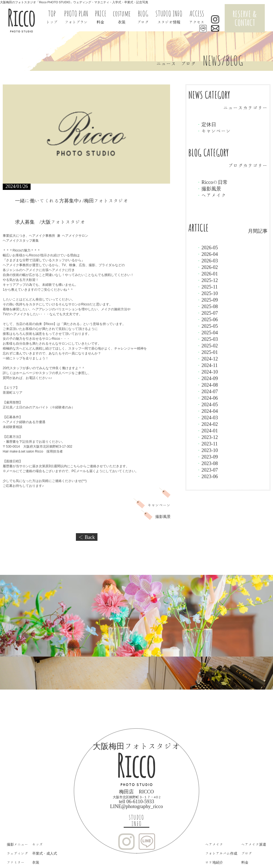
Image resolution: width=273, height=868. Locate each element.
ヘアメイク (211, 195)
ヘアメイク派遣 (254, 844)
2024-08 (207, 385)
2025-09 (207, 300)
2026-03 (207, 260)
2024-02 (207, 424)
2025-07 (207, 313)
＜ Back (87, 537)
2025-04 (207, 332)
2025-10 (207, 293)
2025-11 (207, 287)
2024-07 (207, 391)
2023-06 (207, 476)
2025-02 (207, 345)
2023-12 (207, 437)
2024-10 (207, 372)
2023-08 (207, 463)
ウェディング (17, 853)
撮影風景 (209, 189)
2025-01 (207, 352)
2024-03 (207, 417)
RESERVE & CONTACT (245, 18)
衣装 (36, 862)
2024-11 (207, 365)
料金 (245, 862)
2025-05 (207, 326)
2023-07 (207, 470)
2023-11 (207, 444)
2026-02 (207, 267)
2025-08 (207, 306)
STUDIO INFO (136, 821)
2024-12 (207, 359)
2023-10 (207, 450)
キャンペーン (214, 131)
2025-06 (207, 319)
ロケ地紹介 (214, 862)
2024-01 (207, 430)
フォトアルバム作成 (221, 853)
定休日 (206, 124)
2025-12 (207, 280)
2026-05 (207, 247)
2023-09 (207, 457)
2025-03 (207, 339)
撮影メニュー (17, 844)
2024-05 (207, 404)
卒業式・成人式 (45, 853)
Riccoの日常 (212, 182)
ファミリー (16, 862)
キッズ (38, 844)
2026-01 (207, 274)
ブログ (247, 853)
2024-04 (207, 411)
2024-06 (207, 398)
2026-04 (207, 254)
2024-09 (207, 378)
